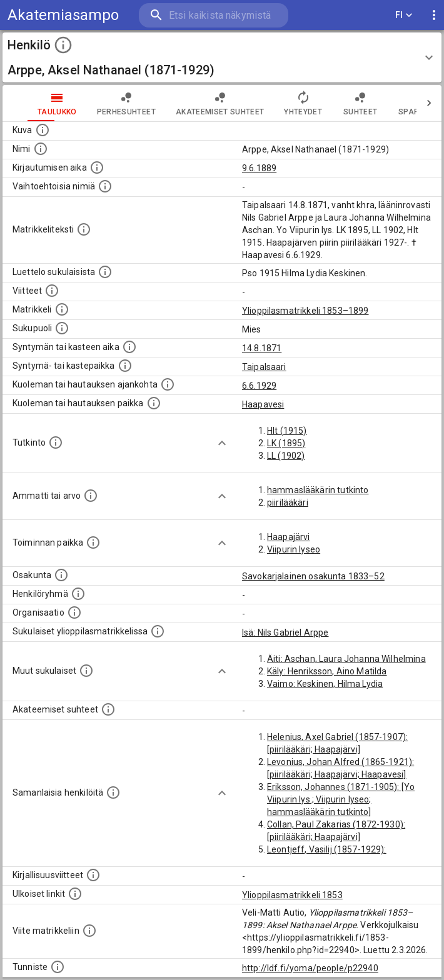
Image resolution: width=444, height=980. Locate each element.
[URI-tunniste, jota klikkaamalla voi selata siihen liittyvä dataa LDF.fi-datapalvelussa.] (58, 967)
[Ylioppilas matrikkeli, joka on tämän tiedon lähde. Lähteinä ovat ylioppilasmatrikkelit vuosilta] (62, 309)
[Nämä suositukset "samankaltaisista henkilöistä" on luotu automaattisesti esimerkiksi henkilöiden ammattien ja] (113, 792)
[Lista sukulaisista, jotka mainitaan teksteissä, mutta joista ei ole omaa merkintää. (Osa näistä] (86, 671)
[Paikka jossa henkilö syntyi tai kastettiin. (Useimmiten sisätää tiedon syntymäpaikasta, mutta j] (125, 366)
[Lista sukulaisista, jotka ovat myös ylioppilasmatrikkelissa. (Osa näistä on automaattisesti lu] (158, 631)
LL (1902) (286, 456)
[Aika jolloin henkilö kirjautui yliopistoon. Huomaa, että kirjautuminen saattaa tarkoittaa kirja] (97, 167)
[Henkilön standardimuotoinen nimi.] (41, 149)
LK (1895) (286, 443)
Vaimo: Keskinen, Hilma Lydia (325, 684)
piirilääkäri (288, 502)
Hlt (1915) (287, 431)
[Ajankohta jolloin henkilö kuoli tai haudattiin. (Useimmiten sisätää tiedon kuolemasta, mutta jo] (168, 384)
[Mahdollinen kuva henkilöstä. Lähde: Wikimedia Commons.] (43, 130)
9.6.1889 (259, 168)
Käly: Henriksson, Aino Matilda (327, 671)
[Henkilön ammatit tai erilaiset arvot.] (91, 496)
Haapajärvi (289, 537)
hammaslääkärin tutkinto (318, 490)
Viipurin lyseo (294, 549)
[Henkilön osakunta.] (61, 575)
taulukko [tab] (57, 103)
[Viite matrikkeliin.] (89, 931)
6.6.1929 (259, 386)
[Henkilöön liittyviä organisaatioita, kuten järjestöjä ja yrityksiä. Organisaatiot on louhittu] (74, 612)
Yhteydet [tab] (303, 103)
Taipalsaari (264, 367)
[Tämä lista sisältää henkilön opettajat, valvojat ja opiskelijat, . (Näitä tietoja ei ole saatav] (108, 709)
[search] (214, 15)
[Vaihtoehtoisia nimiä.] (105, 186)
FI (404, 15)
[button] (222, 57)
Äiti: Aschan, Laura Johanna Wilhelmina (346, 659)
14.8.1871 (262, 348)
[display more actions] (434, 15)
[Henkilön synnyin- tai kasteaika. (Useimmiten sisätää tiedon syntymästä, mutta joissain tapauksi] (129, 347)
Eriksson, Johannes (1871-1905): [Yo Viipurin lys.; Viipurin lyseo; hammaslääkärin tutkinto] (341, 799)
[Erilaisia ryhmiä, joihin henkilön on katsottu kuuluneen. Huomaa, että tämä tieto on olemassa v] (78, 594)
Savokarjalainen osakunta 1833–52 (313, 576)
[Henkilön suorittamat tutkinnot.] (56, 442)
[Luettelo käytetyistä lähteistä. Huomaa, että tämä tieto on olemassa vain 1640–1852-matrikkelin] (52, 291)
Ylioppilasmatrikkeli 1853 (292, 895)
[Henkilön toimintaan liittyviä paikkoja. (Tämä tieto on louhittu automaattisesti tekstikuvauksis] (93, 542)
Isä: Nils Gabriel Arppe (285, 632)
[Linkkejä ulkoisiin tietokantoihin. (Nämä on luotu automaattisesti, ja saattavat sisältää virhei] (75, 894)
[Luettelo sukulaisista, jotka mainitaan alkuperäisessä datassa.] (105, 272)
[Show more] (222, 443)
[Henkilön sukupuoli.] (62, 328)
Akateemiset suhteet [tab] (220, 103)
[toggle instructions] (63, 45)
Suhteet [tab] (360, 103)
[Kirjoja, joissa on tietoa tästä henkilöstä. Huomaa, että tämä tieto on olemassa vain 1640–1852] (93, 875)
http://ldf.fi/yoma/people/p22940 (310, 968)
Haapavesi (263, 404)
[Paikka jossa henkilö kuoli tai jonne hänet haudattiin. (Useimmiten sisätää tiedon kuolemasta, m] (154, 403)
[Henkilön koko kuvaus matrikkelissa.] (84, 229)
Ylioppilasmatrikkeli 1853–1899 (305, 311)
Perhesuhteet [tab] (126, 103)
